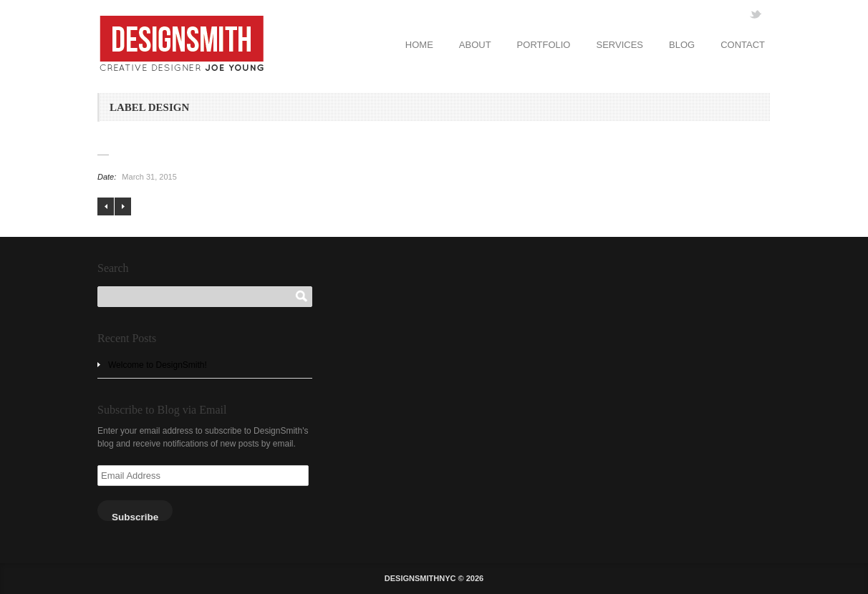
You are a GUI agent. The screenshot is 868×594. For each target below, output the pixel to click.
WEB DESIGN (123, 206)
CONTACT (743, 45)
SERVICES (619, 45)
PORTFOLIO (544, 45)
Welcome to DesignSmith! (158, 365)
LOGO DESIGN (106, 206)
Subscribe (135, 516)
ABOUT (475, 45)
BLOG (682, 45)
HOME (419, 45)
